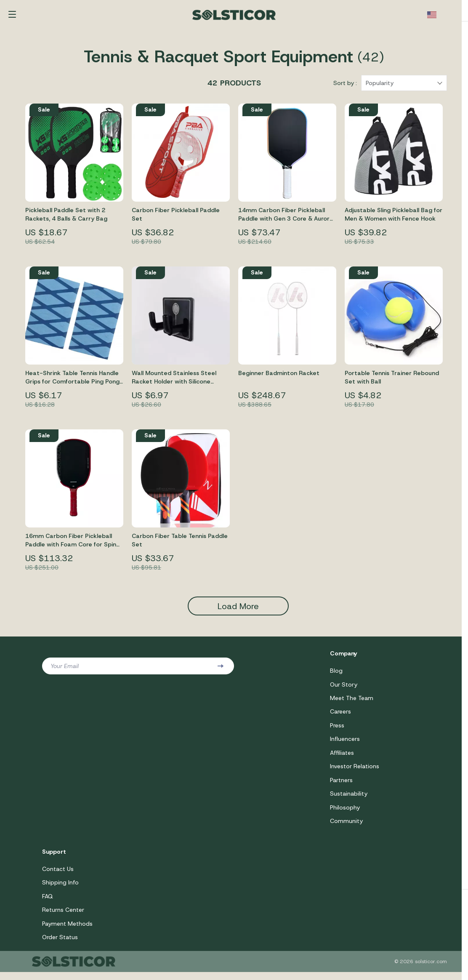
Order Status (60, 945)
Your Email (65, 670)
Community (346, 828)
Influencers (345, 744)
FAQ (48, 903)
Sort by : (345, 87)
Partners (341, 786)
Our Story (344, 689)
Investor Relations (355, 772)
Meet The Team (352, 703)
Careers (340, 716)
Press (337, 730)
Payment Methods (67, 931)
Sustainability (349, 800)
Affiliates (342, 758)
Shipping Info (60, 889)
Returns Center (63, 917)
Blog (336, 675)
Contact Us (58, 876)
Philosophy (345, 814)
